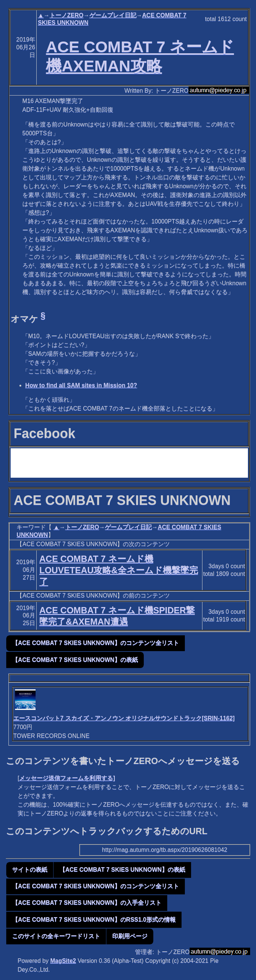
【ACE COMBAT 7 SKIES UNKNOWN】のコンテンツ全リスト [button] (96, 643)
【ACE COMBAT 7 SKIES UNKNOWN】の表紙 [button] (75, 660)
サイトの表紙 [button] (30, 870)
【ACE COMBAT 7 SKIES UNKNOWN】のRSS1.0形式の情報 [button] (94, 920)
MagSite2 (63, 961)
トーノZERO (66, 15)
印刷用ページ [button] (130, 936)
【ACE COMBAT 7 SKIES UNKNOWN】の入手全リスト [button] (87, 903)
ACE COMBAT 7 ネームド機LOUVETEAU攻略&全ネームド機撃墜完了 (118, 570)
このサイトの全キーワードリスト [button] (56, 936)
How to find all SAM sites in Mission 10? (81, 385)
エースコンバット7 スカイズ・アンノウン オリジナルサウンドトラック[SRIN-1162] (124, 718)
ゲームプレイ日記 (113, 15)
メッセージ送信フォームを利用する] (67, 778)
